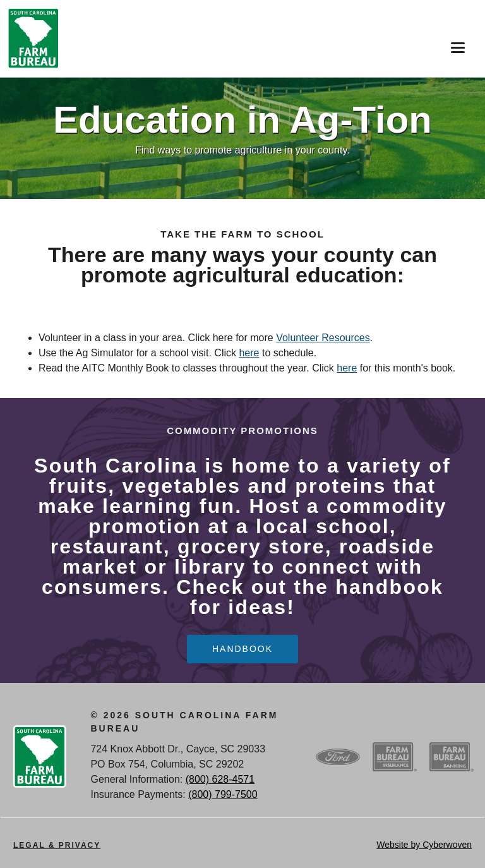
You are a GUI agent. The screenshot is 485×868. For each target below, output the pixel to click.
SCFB (33, 39)
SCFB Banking (452, 757)
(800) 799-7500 (223, 794)
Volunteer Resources (323, 338)
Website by (424, 845)
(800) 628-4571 (220, 779)
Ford (338, 757)
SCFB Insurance (395, 757)
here (249, 353)
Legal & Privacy (57, 845)
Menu (455, 43)
